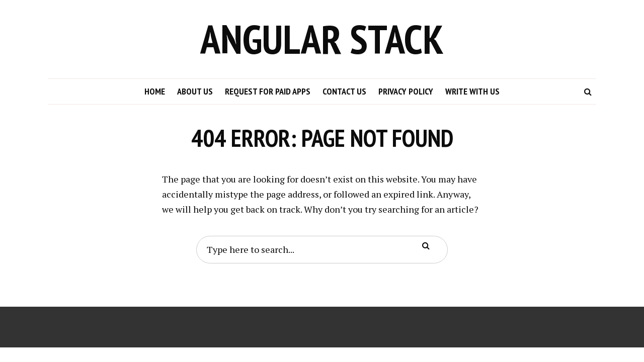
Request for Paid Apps (268, 91)
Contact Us (344, 91)
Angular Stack (322, 39)
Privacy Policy (406, 91)
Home (155, 91)
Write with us (472, 91)
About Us (195, 91)
